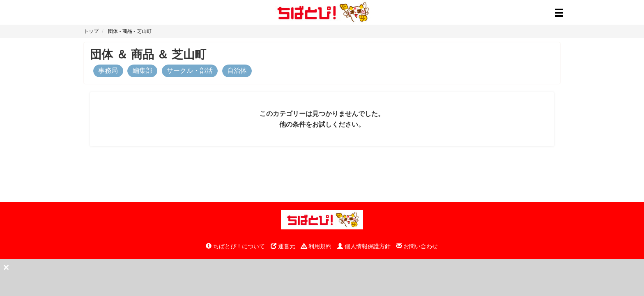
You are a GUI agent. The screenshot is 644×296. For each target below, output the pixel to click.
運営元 (283, 246)
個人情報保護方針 (364, 246)
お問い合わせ (417, 246)
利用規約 (316, 246)
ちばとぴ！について (235, 246)
